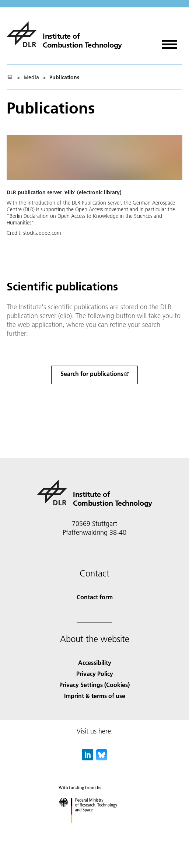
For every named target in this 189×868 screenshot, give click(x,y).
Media (31, 77)
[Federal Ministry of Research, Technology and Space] (94, 829)
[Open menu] (169, 42)
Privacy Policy (95, 674)
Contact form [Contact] (95, 597)
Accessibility (95, 663)
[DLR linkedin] (88, 758)
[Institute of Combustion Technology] (64, 34)
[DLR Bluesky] (102, 758)
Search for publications (92, 374)
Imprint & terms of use (95, 696)
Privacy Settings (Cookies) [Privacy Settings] (94, 685)
